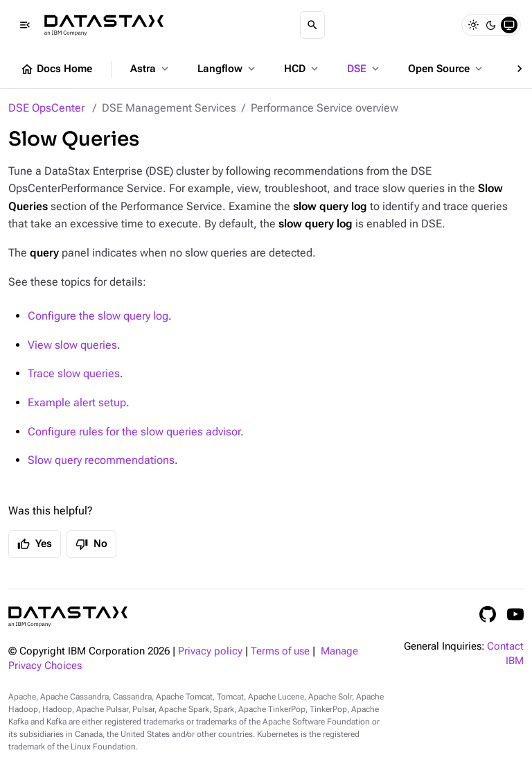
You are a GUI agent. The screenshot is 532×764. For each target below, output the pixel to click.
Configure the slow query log (98, 316)
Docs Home (56, 69)
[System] (509, 25)
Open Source (446, 69)
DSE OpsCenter (46, 108)
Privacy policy (210, 651)
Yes (35, 544)
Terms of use (280, 651)
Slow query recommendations (101, 460)
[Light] (473, 25)
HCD (302, 69)
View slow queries (72, 345)
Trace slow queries (74, 373)
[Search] (312, 25)
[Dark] (491, 25)
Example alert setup (77, 402)
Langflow (228, 69)
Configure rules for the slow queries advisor (134, 432)
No (91, 544)
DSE (364, 69)
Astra (151, 69)
